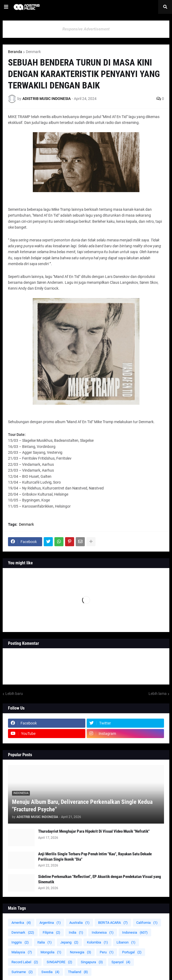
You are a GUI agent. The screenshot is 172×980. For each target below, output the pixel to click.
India (76, 932)
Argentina (50, 923)
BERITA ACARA (113, 923)
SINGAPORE (59, 962)
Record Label (25, 962)
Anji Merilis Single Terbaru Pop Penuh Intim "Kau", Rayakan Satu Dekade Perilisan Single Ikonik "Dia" (95, 857)
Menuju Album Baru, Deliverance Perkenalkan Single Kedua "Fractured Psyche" (82, 806)
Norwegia (81, 952)
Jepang (69, 942)
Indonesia (135, 932)
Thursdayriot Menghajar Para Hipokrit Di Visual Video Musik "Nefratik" (94, 831)
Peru (107, 952)
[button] (6, 7)
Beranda (15, 52)
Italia (45, 942)
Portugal (132, 952)
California (147, 923)
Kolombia (97, 942)
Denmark (33, 52)
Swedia (50, 972)
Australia (79, 923)
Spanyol (121, 962)
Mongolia (51, 952)
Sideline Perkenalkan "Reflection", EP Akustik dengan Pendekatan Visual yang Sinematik (100, 879)
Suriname (22, 972)
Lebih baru (14, 694)
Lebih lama (158, 694)
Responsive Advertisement (86, 29)
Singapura (92, 962)
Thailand (78, 972)
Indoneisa (103, 932)
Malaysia (22, 952)
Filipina (51, 932)
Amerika (21, 923)
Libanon (126, 942)
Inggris (20, 942)
